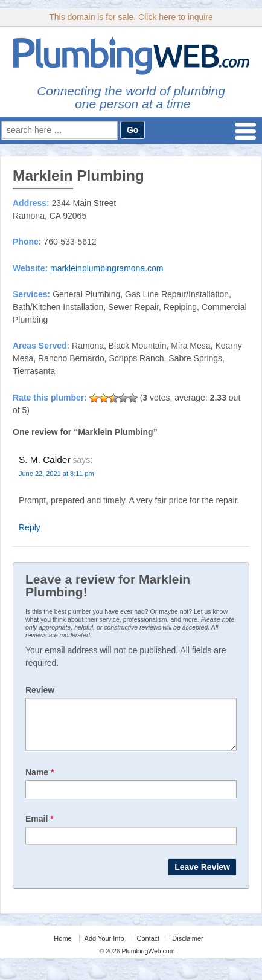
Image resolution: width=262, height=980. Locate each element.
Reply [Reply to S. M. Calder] (30, 527)
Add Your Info (104, 947)
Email (40, 828)
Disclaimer (187, 947)
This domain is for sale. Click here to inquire (131, 17)
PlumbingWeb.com (148, 960)
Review (40, 690)
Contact (149, 947)
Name (40, 781)
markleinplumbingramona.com (107, 268)
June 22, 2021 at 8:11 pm (56, 474)
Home (62, 947)
